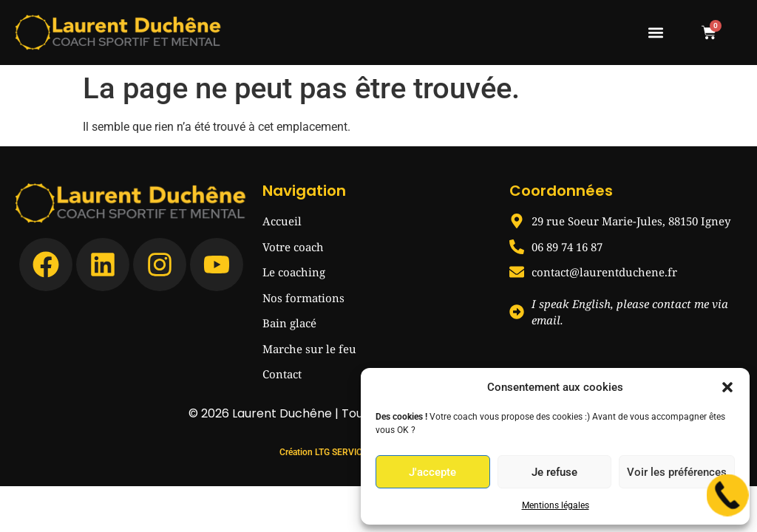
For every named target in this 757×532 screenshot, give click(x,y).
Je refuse (554, 472)
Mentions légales (556, 505)
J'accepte (432, 472)
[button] (727, 387)
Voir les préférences (677, 472)
